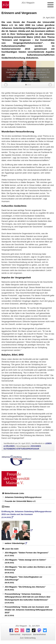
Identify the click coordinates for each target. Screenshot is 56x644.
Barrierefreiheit (39, 634)
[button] (6, 85)
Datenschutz (15, 634)
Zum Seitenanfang (28, 638)
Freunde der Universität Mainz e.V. (20, 501)
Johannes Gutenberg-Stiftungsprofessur (23, 497)
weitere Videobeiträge (15, 543)
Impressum (27, 634)
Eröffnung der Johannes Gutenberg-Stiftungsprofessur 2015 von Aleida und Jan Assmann (27, 514)
